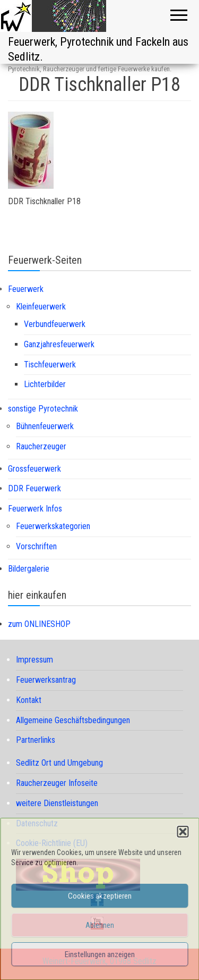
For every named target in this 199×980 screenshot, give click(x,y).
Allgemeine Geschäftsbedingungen (73, 720)
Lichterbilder (45, 384)
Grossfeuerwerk (34, 469)
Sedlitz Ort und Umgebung (59, 763)
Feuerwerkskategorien (53, 526)
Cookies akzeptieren (100, 896)
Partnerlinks (36, 740)
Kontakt (29, 700)
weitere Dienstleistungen (57, 803)
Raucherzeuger (41, 446)
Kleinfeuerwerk (41, 307)
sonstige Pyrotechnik (43, 409)
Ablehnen (100, 925)
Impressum (34, 660)
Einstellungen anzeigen (100, 954)
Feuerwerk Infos (35, 509)
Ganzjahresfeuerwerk (59, 344)
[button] (183, 832)
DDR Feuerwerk (34, 488)
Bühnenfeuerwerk (45, 426)
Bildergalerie (29, 569)
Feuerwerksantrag (46, 680)
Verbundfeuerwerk (55, 324)
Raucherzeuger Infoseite (57, 783)
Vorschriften (36, 546)
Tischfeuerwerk (50, 365)
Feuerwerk (26, 289)
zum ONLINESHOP (39, 624)
